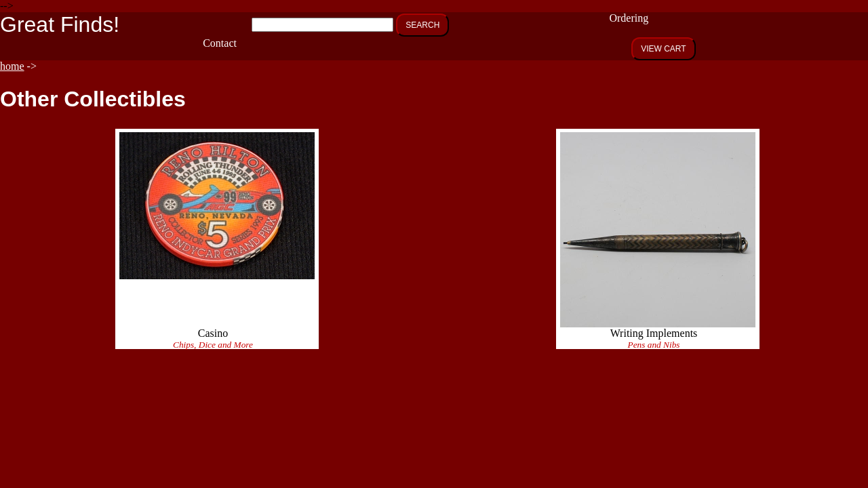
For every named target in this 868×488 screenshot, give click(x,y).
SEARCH (422, 25)
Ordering (629, 18)
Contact (220, 43)
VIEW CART (663, 49)
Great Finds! (60, 24)
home (12, 66)
